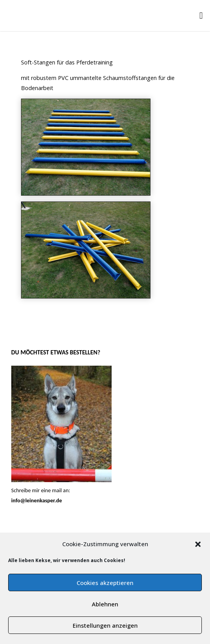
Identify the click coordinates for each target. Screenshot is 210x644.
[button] (198, 544)
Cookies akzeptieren (105, 583)
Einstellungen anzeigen (105, 625)
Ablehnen (105, 604)
